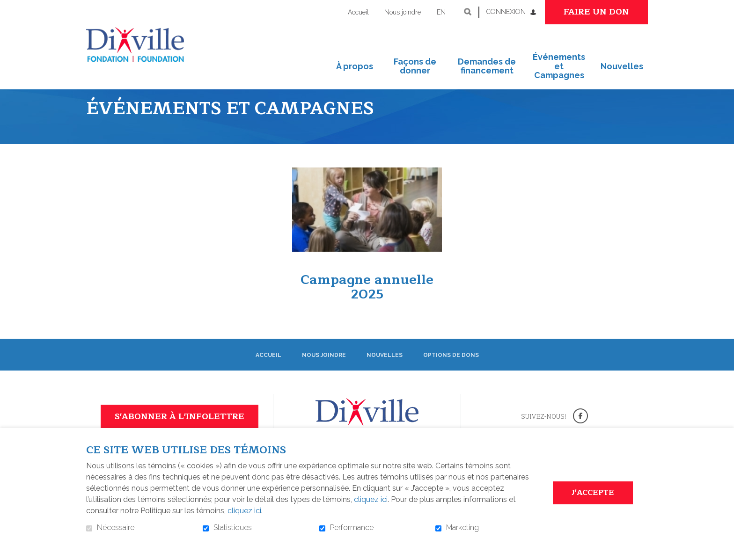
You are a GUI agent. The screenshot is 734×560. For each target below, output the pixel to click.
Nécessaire (116, 528)
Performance (352, 528)
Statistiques (233, 528)
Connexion (506, 12)
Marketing (462, 528)
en (441, 12)
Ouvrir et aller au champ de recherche (468, 12)
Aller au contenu (7, 7)
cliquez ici (371, 499)
